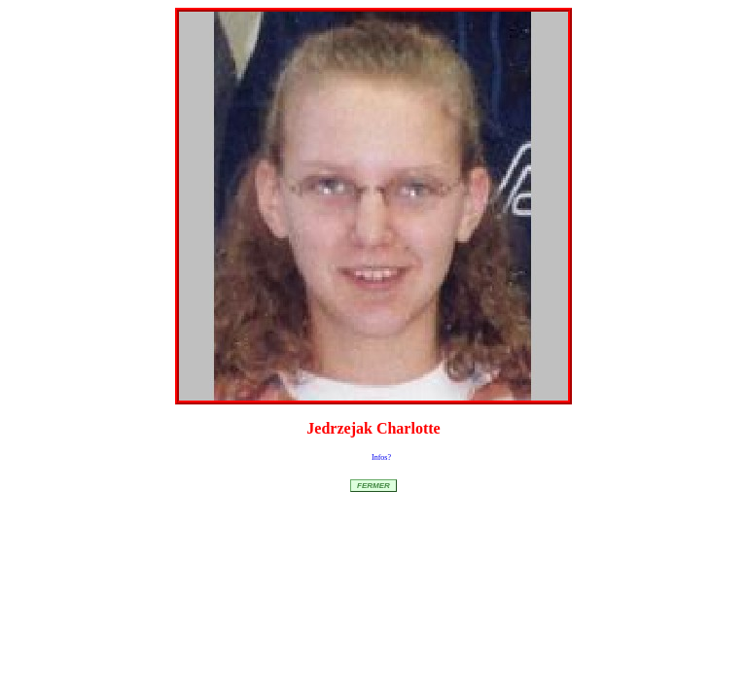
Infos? (381, 457)
